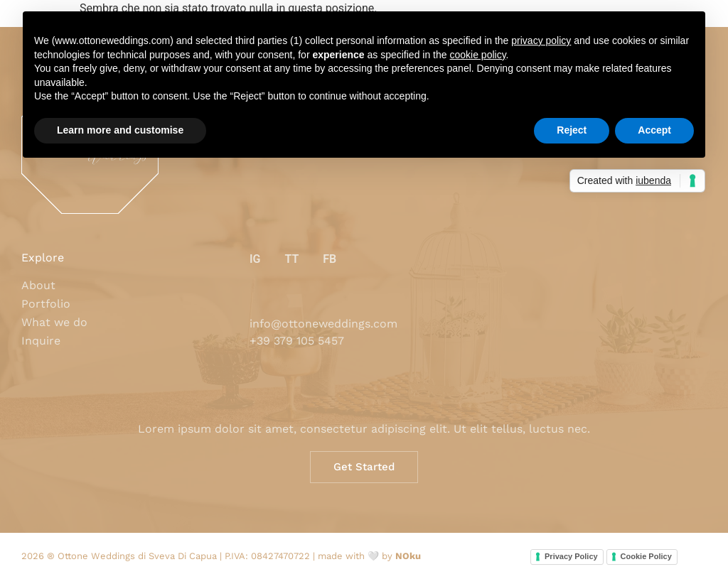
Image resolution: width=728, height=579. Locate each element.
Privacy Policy (571, 556)
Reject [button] (572, 130)
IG (255, 259)
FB (330, 259)
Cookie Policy (646, 556)
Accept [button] (654, 130)
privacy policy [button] (541, 40)
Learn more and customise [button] (120, 130)
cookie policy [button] (477, 55)
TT (291, 259)
